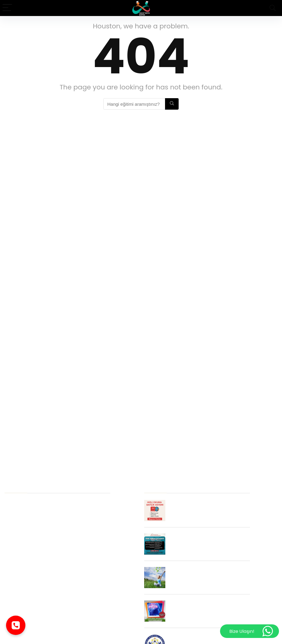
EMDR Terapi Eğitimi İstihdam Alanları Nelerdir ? (57, 537)
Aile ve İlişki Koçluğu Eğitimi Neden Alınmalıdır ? (57, 632)
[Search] (273, 8)
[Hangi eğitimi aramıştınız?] (172, 104)
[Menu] (7, 8)
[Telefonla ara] (16, 625)
